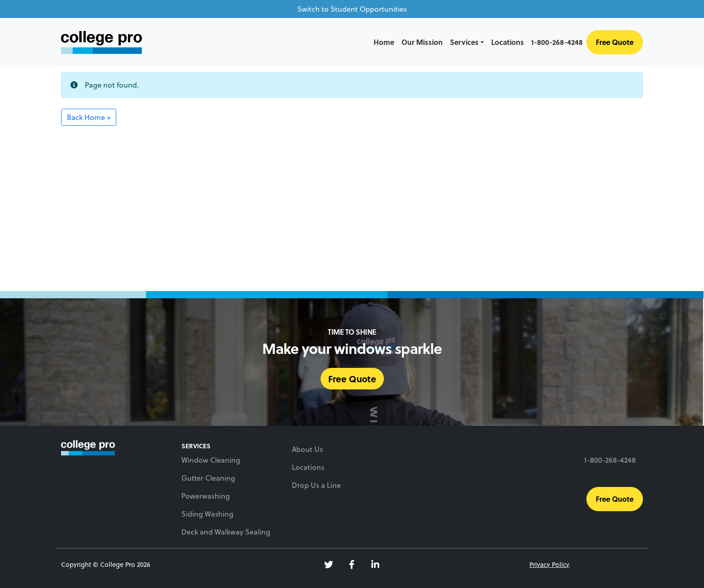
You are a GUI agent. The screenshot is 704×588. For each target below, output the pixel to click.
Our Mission (422, 42)
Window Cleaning (211, 460)
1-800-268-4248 (557, 42)
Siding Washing (207, 514)
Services (464, 42)
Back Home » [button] (89, 117)
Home (384, 42)
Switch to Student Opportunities (352, 9)
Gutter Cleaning (208, 478)
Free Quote (615, 42)
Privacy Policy (549, 564)
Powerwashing (206, 496)
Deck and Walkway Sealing (226, 532)
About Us (307, 449)
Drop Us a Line (316, 485)
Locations (508, 42)
